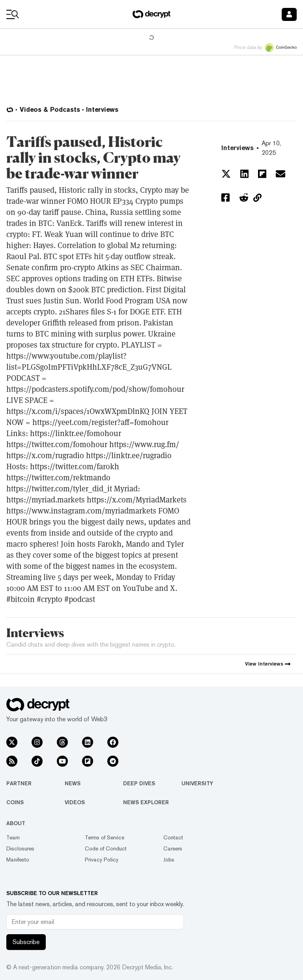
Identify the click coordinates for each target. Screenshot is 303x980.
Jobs (169, 860)
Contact (173, 837)
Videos (75, 802)
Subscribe (26, 942)
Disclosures (20, 848)
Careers (173, 848)
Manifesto (18, 860)
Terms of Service (105, 837)
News (73, 783)
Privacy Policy (102, 860)
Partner (19, 783)
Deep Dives (139, 783)
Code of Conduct (106, 848)
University (197, 783)
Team (13, 837)
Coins (15, 802)
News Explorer (146, 802)
